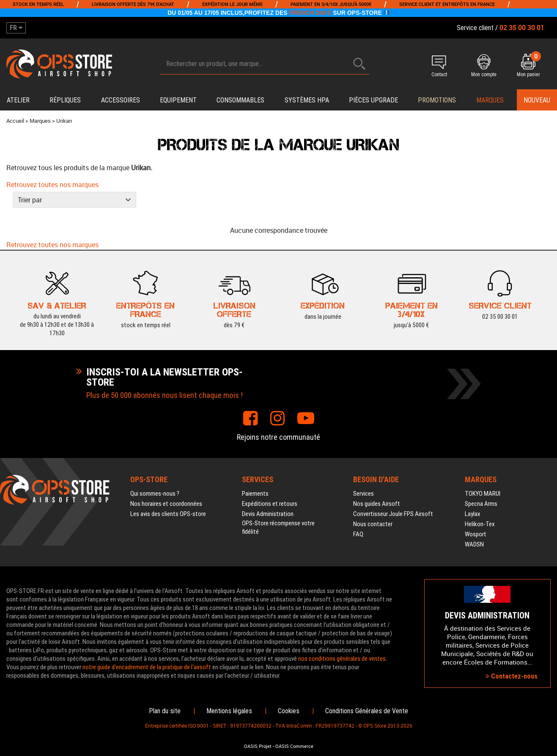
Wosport (476, 534)
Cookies (289, 711)
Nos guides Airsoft (377, 504)
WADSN (474, 544)
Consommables (240, 100)
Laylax (473, 514)
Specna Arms (481, 504)
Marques (490, 100)
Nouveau (537, 100)
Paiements (255, 494)
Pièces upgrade (373, 100)
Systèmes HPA (307, 100)
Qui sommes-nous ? (155, 494)
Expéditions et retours (270, 504)
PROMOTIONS (437, 100)
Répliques (65, 100)
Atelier (18, 100)
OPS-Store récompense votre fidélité (278, 527)
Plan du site (165, 711)
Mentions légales (229, 711)
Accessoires (121, 100)
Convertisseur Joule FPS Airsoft (393, 514)
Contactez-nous (512, 676)
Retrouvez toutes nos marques (52, 185)
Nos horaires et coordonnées (166, 504)
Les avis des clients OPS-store (168, 514)
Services (364, 494)
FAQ (358, 534)
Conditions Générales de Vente (367, 711)
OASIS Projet (258, 746)
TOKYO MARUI (483, 494)
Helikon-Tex (480, 524)
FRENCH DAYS (310, 13)
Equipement (178, 100)
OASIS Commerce (294, 746)
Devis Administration (268, 514)
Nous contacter (373, 524)
